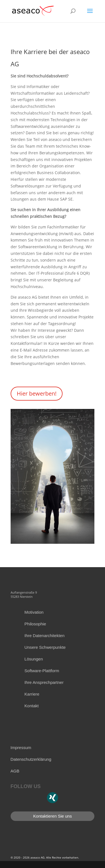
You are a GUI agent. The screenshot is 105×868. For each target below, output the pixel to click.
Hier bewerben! (37, 393)
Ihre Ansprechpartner (44, 682)
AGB (15, 771)
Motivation (34, 612)
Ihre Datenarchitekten (45, 636)
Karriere (32, 694)
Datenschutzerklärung (31, 759)
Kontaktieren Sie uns (52, 816)
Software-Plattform (42, 671)
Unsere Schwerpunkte (45, 647)
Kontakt (32, 706)
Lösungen (34, 659)
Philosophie (35, 624)
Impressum (21, 748)
